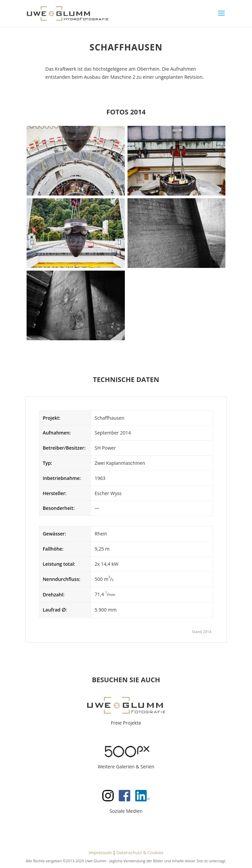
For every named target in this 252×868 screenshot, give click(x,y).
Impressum (100, 853)
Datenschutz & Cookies (140, 853)
